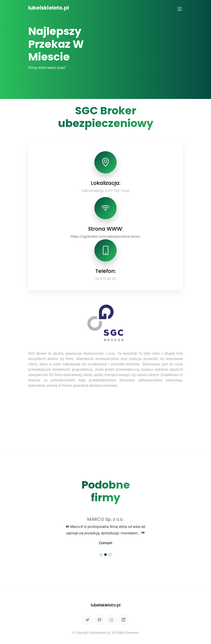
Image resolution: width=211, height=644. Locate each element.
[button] (101, 555)
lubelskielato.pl (49, 8)
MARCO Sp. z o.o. (105, 519)
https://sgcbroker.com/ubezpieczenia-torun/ (105, 236)
